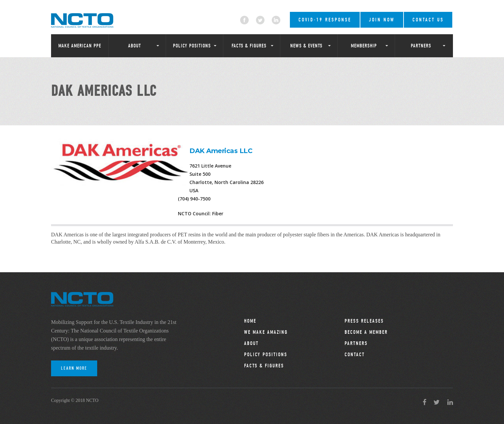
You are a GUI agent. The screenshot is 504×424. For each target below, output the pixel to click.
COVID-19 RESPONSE (325, 20)
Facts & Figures (249, 46)
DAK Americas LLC (221, 151)
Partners (421, 46)
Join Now (382, 20)
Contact (355, 355)
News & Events (306, 46)
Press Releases (364, 321)
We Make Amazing (266, 332)
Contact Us (428, 20)
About (135, 46)
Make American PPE (80, 46)
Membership (364, 46)
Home (250, 321)
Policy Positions (192, 46)
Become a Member (366, 332)
